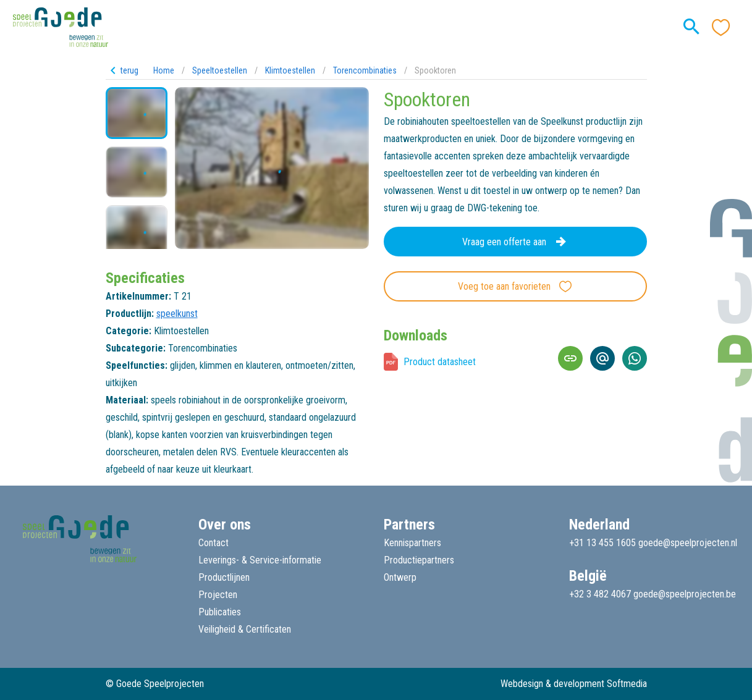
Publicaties (220, 612)
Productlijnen (224, 577)
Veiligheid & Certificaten (245, 629)
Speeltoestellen (220, 70)
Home (164, 70)
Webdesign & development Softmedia (574, 684)
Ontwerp (400, 577)
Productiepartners (419, 560)
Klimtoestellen (290, 70)
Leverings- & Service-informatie (260, 560)
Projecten (218, 595)
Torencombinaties (365, 70)
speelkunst (177, 314)
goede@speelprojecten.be (685, 594)
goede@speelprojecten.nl (688, 543)
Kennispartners (412, 543)
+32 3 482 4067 (600, 594)
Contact (213, 543)
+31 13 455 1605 (602, 543)
